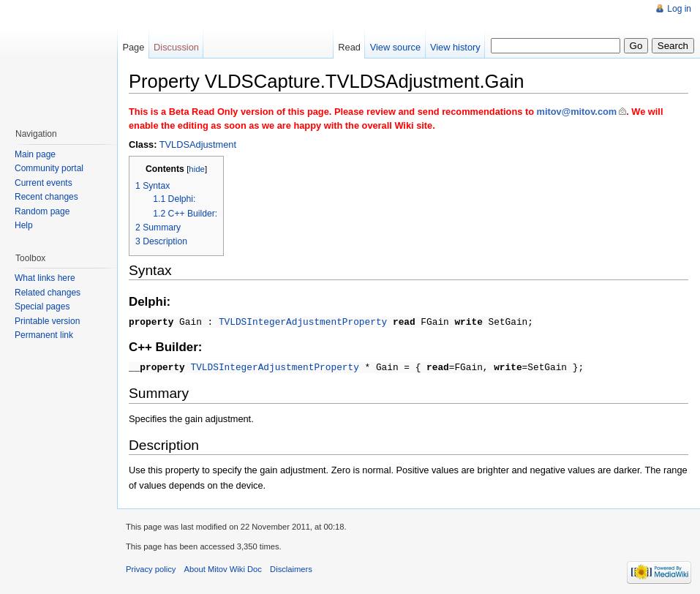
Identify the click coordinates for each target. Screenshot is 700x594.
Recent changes (46, 197)
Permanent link (44, 335)
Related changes (48, 293)
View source (395, 47)
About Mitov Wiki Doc (223, 567)
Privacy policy (151, 567)
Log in (679, 9)
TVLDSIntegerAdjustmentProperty (303, 321)
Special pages (42, 307)
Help (24, 225)
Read (349, 47)
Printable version (47, 321)
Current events (44, 183)
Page (133, 47)
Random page (42, 211)
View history (455, 47)
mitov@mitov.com (577, 112)
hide (197, 169)
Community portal (49, 168)
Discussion (176, 47)
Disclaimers (291, 567)
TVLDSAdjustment (198, 144)
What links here (45, 278)
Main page (35, 154)
